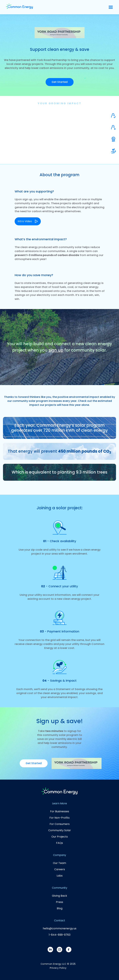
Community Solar (60, 830)
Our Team (59, 863)
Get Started (60, 82)
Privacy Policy (58, 968)
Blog (60, 908)
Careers (60, 869)
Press (59, 902)
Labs (60, 876)
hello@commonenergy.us (60, 928)
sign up (56, 350)
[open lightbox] (28, 219)
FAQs (59, 843)
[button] (111, 7)
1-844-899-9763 (60, 935)
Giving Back (59, 896)
